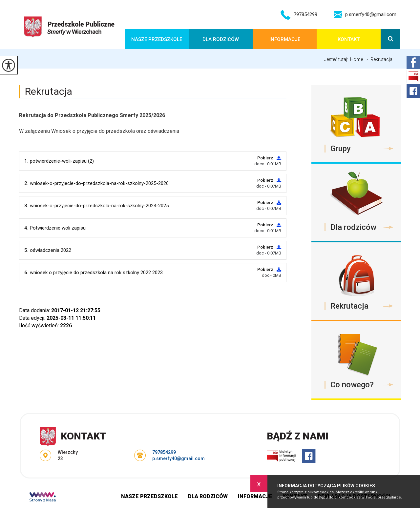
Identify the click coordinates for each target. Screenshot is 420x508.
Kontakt (349, 39)
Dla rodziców (221, 39)
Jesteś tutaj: (337, 59)
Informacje (285, 39)
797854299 (299, 15)
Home (357, 59)
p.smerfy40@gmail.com (365, 14)
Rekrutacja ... (380, 59)
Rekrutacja (49, 91)
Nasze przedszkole (157, 39)
